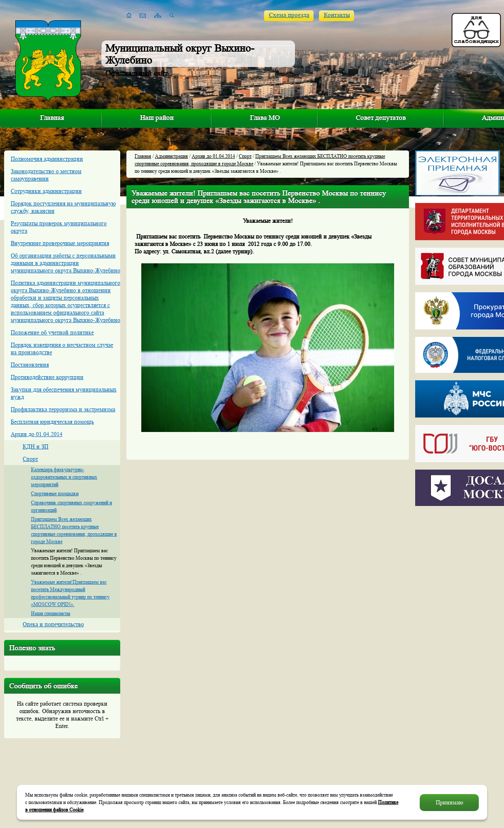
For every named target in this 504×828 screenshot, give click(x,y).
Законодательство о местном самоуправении (46, 175)
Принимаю (449, 802)
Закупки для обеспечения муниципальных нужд (64, 393)
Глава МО (265, 118)
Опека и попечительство (53, 624)
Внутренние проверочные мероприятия (60, 243)
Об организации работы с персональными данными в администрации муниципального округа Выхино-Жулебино (65, 263)
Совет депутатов (381, 118)
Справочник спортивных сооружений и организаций (71, 506)
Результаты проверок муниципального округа (59, 227)
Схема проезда (289, 15)
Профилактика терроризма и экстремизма (63, 409)
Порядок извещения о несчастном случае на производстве (62, 348)
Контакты (337, 15)
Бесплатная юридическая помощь (52, 422)
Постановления (30, 365)
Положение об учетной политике (52, 332)
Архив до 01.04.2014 (37, 434)
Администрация (171, 156)
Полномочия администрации (47, 159)
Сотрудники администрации (46, 191)
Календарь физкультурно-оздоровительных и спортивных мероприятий (64, 477)
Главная (52, 118)
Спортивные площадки (55, 493)
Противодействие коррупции (47, 377)
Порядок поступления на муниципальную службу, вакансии (63, 207)
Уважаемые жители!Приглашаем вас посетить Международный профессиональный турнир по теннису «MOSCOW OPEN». (70, 593)
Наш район (157, 118)
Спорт (30, 459)
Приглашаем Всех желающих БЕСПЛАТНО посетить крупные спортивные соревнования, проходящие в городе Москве (74, 530)
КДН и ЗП (36, 446)
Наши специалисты (51, 613)
